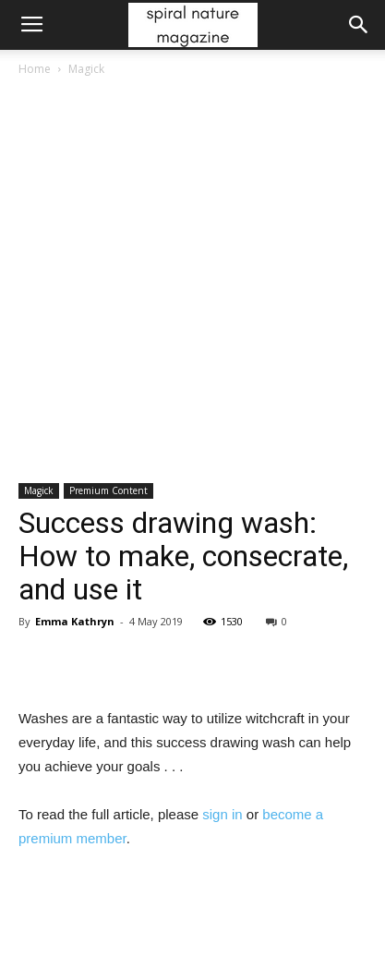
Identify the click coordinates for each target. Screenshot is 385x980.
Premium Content (108, 490)
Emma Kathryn (75, 621)
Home (35, 69)
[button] (359, 25)
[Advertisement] (192, 281)
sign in (222, 814)
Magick (86, 69)
